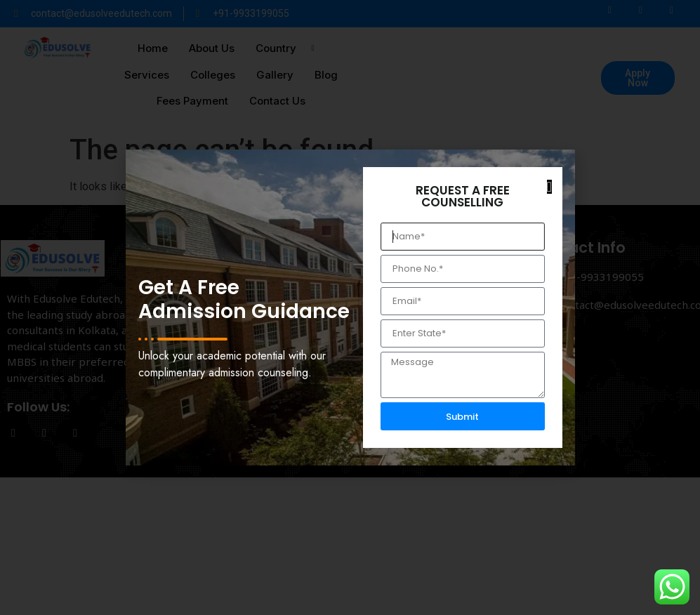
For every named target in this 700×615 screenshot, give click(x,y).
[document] (350, 307)
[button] (549, 187)
